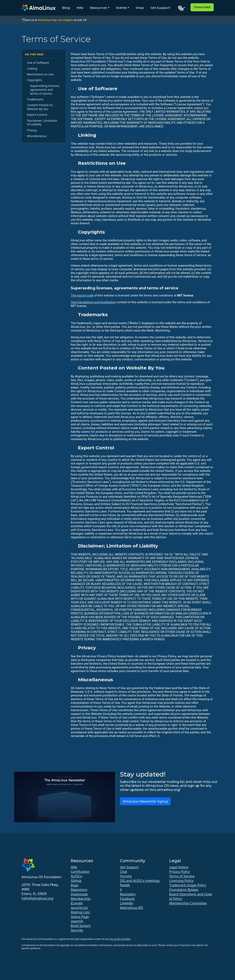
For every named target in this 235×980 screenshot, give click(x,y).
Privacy (32, 130)
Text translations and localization (93, 302)
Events (121, 8)
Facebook (127, 899)
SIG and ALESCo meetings (140, 881)
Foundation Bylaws (184, 890)
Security (77, 930)
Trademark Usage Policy (188, 885)
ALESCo (76, 876)
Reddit (125, 885)
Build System (81, 926)
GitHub (76, 881)
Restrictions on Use (40, 74)
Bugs (75, 885)
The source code (82, 295)
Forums (126, 876)
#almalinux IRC (132, 908)
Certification (80, 872)
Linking (32, 69)
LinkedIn (127, 903)
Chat (124, 872)
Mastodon (128, 894)
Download (202, 7)
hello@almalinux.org (37, 898)
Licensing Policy (181, 881)
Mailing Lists (80, 912)
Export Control (37, 115)
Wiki (80, 8)
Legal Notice (179, 867)
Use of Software (38, 63)
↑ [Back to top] (73, 89)
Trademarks (35, 99)
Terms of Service (182, 876)
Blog (66, 8)
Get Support (160, 8)
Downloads (79, 894)
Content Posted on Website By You (40, 107)
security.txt (79, 908)
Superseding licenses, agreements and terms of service (45, 90)
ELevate (77, 903)
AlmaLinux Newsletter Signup (145, 801)
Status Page (80, 917)
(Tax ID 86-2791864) (120, 939)
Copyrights (35, 80)
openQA (77, 921)
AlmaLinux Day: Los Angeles (55, 20)
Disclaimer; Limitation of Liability (42, 123)
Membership (81, 899)
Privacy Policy (180, 872)
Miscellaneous (37, 136)
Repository (79, 890)
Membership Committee (188, 903)
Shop (140, 8)
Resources (98, 8)
